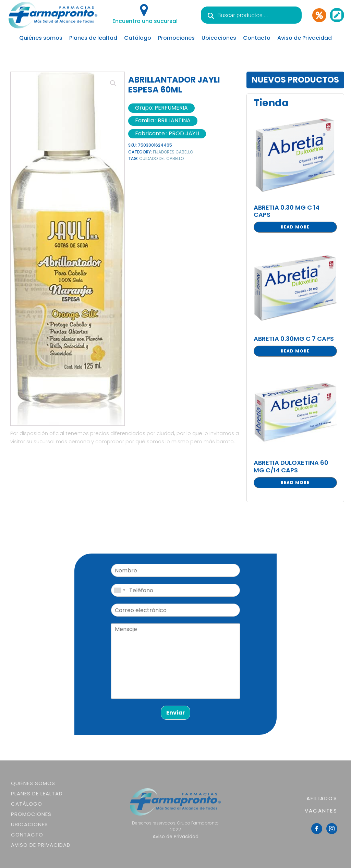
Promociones (176, 38)
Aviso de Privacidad (305, 38)
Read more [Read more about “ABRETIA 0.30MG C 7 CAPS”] (295, 351)
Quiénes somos (41, 38)
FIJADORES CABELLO (173, 152)
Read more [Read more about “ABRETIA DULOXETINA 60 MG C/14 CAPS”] (295, 482)
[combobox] (119, 590)
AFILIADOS (322, 798)
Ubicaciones (219, 38)
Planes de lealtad (93, 38)
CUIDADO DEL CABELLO (161, 158)
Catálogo (138, 38)
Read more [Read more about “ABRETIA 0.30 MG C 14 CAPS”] (295, 227)
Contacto (257, 38)
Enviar (175, 713)
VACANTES (321, 811)
